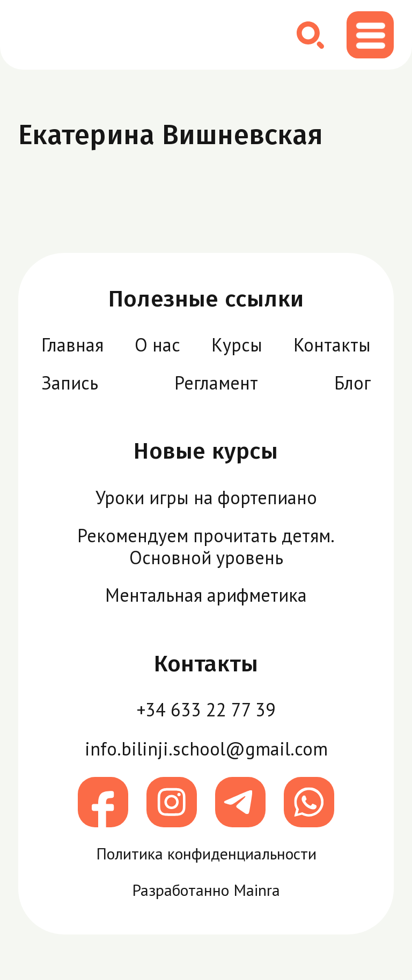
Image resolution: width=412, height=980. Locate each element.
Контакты (332, 345)
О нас (157, 345)
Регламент (216, 383)
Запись (70, 383)
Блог (352, 383)
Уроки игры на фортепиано (206, 497)
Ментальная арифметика (206, 595)
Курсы (237, 345)
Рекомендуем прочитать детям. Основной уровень (206, 546)
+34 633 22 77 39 (206, 710)
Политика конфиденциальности (206, 854)
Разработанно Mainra (206, 891)
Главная (72, 345)
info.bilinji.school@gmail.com (206, 749)
